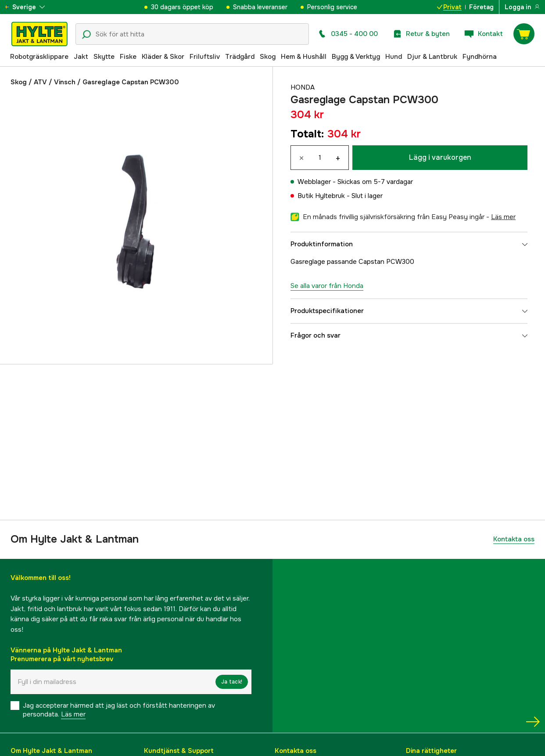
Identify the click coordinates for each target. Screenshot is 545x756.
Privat (449, 7)
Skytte (104, 57)
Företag (481, 7)
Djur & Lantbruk (432, 57)
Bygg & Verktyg (356, 57)
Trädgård (240, 57)
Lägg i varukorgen (440, 157)
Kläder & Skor (163, 57)
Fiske (128, 57)
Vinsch (65, 82)
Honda (303, 87)
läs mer (503, 217)
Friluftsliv (205, 57)
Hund (394, 57)
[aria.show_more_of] (32, 7)
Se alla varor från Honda (327, 286)
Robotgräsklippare (39, 57)
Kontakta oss (514, 539)
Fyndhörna (480, 57)
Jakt (81, 57)
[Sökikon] (86, 35)
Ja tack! (232, 682)
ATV (40, 82)
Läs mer (73, 714)
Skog (268, 57)
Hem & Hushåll (304, 57)
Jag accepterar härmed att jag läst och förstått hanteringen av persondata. (119, 710)
